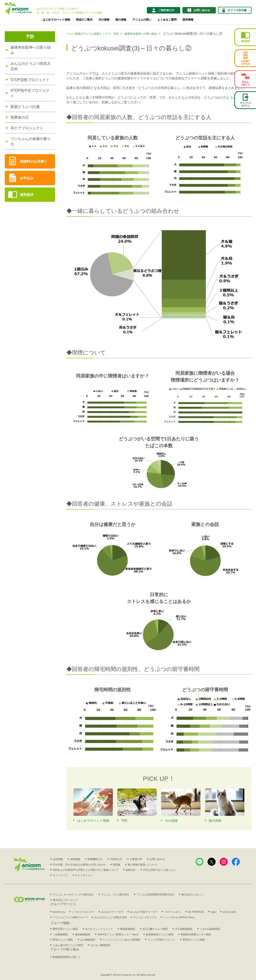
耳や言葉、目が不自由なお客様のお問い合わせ (79, 865)
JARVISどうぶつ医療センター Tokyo (118, 934)
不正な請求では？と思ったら (159, 870)
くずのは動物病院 (210, 929)
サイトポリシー (84, 875)
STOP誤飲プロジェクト (30, 80)
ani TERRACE (196, 912)
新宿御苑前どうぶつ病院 (160, 934)
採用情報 (188, 20)
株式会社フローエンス (65, 900)
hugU (213, 912)
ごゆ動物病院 (60, 934)
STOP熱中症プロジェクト (30, 93)
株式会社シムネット (193, 894)
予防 (30, 37)
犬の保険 (104, 20)
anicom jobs (229, 912)
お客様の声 (136, 859)
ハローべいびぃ (173, 912)
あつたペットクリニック (99, 929)
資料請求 (27, 195)
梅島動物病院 (128, 929)
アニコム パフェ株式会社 (115, 894)
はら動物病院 (88, 940)
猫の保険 (121, 20)
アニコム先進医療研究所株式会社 (155, 894)
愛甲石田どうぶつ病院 (65, 929)
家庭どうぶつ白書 (25, 107)
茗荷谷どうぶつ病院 (194, 940)
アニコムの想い (142, 20)
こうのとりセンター (83, 912)
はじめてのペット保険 (56, 20)
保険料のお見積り (34, 161)
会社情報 (58, 859)
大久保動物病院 (184, 929)
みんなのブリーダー (112, 912)
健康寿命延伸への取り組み (31, 50)
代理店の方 (116, 859)
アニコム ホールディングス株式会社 (73, 894)
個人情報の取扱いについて (143, 865)
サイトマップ (60, 875)
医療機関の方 (95, 859)
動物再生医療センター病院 (196, 934)
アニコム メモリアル (145, 917)
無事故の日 (20, 117)
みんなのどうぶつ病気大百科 (31, 66)
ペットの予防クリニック (161, 940)
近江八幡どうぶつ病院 (155, 929)
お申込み (27, 178)
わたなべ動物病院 (100, 945)
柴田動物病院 (83, 934)
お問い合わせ (157, 859)
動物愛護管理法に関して (67, 957)
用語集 (117, 865)
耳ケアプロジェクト (27, 128)
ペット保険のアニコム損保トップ (87, 34)
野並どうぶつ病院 (63, 940)
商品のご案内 (84, 20)
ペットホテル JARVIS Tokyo (179, 917)
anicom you (59, 912)
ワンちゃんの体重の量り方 (31, 142)
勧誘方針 (131, 870)
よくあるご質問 (167, 20)
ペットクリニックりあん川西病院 (121, 940)
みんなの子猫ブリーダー (144, 912)
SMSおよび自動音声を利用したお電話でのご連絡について (86, 870)
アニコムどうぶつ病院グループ (70, 917)
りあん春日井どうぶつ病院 (68, 945)
